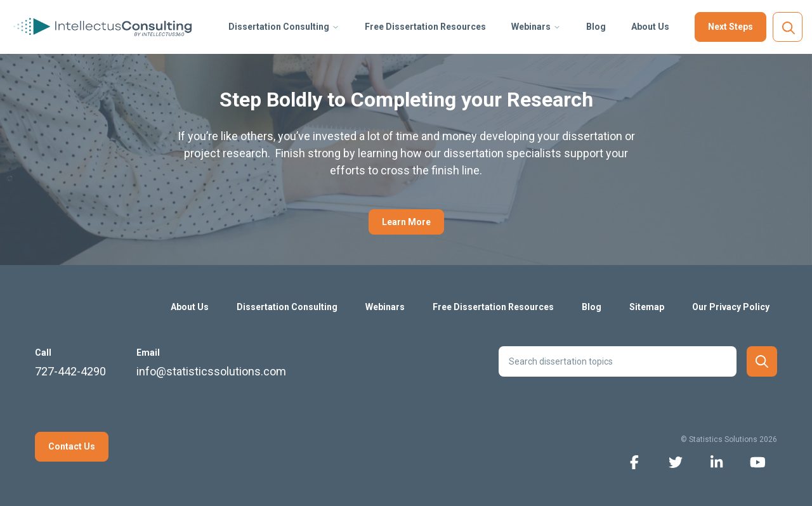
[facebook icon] (634, 461)
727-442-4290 (70, 371)
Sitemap (647, 307)
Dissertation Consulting (279, 27)
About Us (650, 27)
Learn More (406, 222)
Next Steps (730, 27)
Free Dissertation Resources (425, 27)
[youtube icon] (758, 461)
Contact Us (72, 446)
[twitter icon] (675, 461)
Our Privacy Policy (731, 307)
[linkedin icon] (717, 461)
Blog (596, 27)
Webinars (531, 27)
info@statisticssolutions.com (211, 371)
